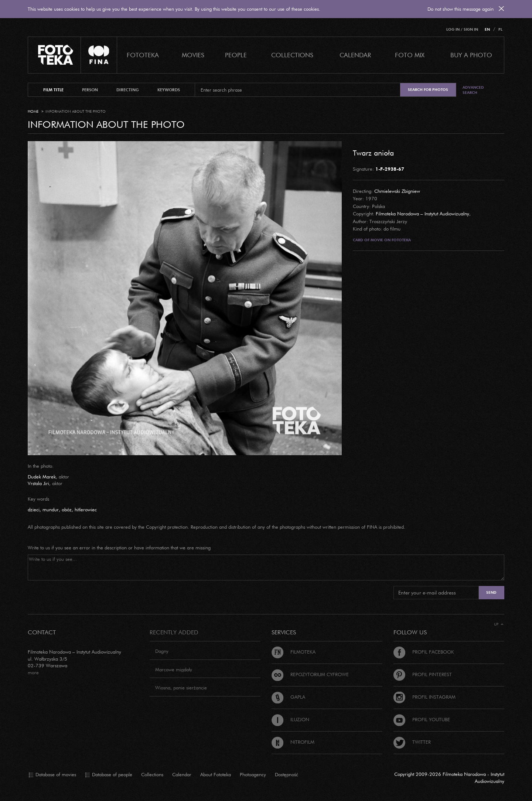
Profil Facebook (424, 652)
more (33, 672)
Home (33, 111)
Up (499, 624)
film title (53, 90)
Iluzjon (290, 719)
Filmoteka (294, 652)
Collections (152, 774)
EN (487, 29)
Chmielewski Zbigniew (397, 191)
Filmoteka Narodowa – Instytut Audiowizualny (422, 214)
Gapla (288, 697)
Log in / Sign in (462, 29)
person (90, 90)
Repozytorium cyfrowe (310, 674)
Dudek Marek (42, 477)
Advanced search (473, 90)
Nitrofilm (293, 742)
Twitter (412, 742)
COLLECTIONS (292, 55)
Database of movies (52, 775)
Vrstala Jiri (38, 483)
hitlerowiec (86, 509)
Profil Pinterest (423, 674)
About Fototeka (216, 774)
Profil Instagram (424, 697)
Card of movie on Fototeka (382, 240)
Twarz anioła (373, 153)
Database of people (109, 775)
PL (500, 29)
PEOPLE (236, 55)
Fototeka (143, 55)
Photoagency (253, 774)
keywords (169, 90)
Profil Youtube (422, 719)
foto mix (410, 55)
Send (491, 592)
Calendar (182, 774)
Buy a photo (471, 55)
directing (128, 90)
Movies (193, 55)
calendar (355, 55)
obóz (67, 509)
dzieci (34, 509)
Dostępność (287, 774)
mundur (51, 509)
